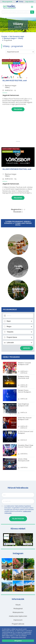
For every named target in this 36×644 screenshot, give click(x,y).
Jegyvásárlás (29, 2)
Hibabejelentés (18, 612)
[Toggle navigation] (32, 7)
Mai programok (7, 2)
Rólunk (18, 605)
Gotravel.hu (14, 535)
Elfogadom (18, 641)
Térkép (20, 2)
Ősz (22, 152)
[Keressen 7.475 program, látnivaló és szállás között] (16, 12)
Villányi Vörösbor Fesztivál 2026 (17, 169)
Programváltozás (18, 624)
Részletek (18, 109)
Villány (21, 38)
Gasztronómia (7, 63)
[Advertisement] (18, 129)
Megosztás (28, 544)
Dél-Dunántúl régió (17, 37)
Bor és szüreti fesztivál (11, 60)
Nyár (23, 63)
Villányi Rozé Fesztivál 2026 (15, 81)
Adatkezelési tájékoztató (18, 616)
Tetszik (10, 544)
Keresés (27, 348)
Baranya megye (10, 38)
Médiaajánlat (18, 609)
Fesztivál (17, 63)
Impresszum (18, 620)
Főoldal (4, 37)
